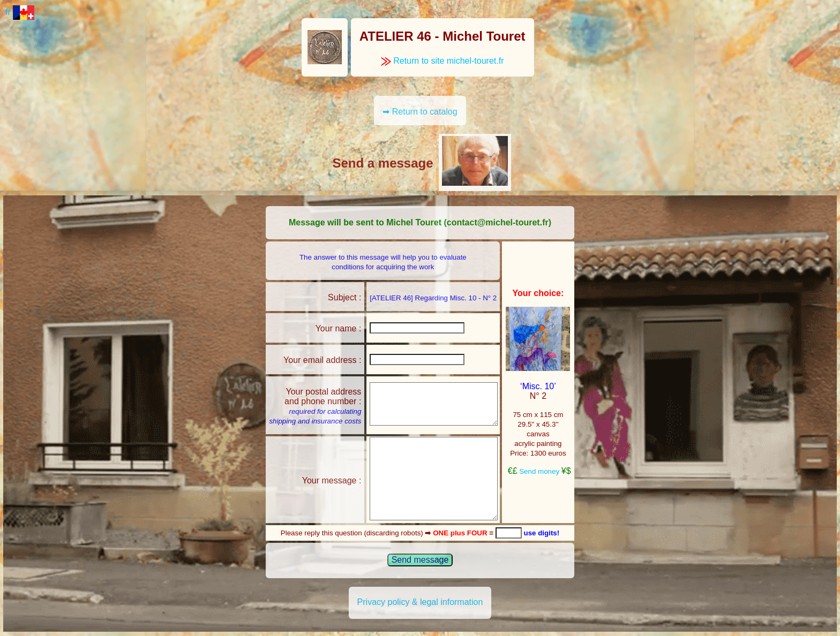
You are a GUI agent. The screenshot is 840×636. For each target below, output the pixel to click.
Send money (539, 471)
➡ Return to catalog (420, 112)
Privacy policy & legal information (420, 602)
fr (20, 12)
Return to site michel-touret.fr (442, 61)
